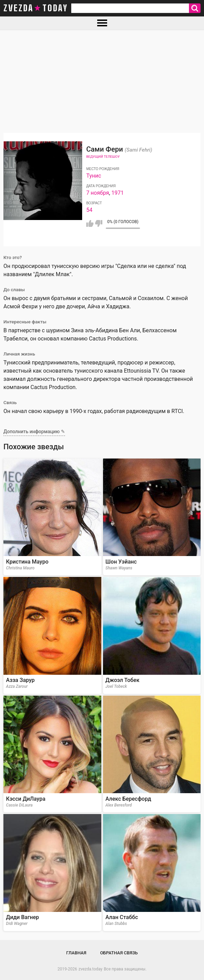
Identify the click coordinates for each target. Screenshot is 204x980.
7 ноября (98, 193)
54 (89, 210)
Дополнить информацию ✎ (34, 431)
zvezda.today (90, 969)
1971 (118, 193)
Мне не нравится (99, 223)
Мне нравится (90, 223)
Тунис (94, 176)
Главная (76, 953)
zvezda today (36, 8)
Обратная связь (119, 953)
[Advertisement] (102, 81)
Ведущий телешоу (103, 157)
